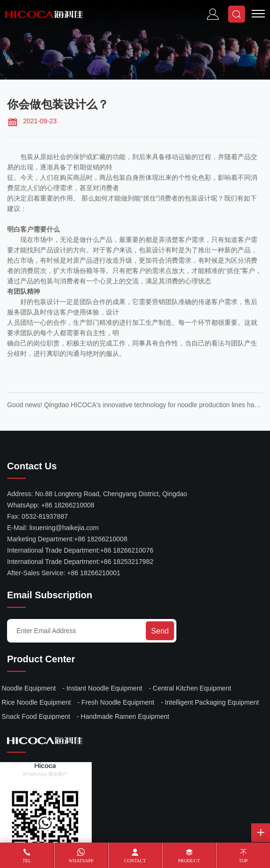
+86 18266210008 (67, 505)
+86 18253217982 (127, 562)
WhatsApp (81, 861)
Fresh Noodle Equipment (118, 702)
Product (189, 861)
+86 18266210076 (127, 550)
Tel (27, 861)
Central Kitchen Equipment (192, 688)
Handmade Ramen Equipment (125, 716)
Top (243, 861)
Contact (135, 861)
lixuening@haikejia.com (64, 528)
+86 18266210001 (94, 573)
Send (160, 631)
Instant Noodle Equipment (104, 688)
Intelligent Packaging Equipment (212, 702)
